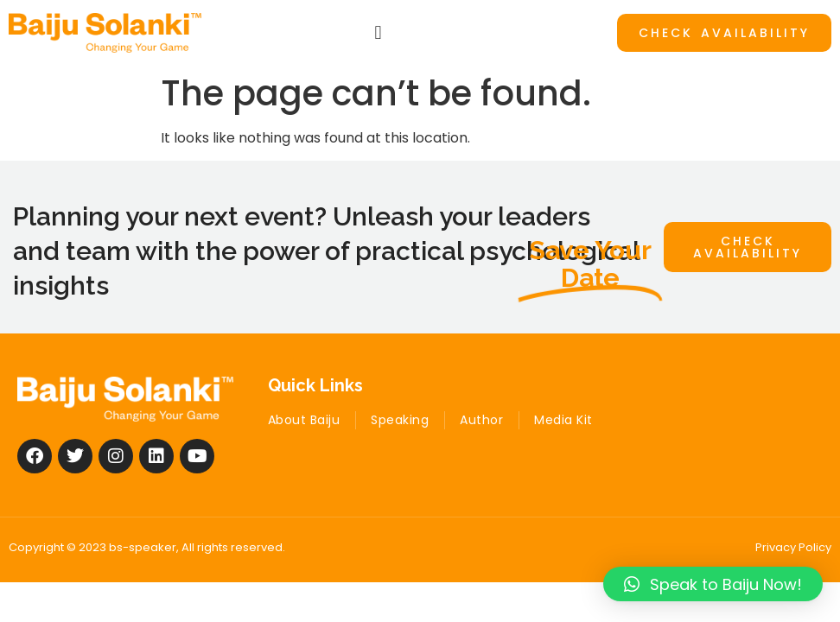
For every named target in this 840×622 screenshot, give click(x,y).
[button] (378, 32)
